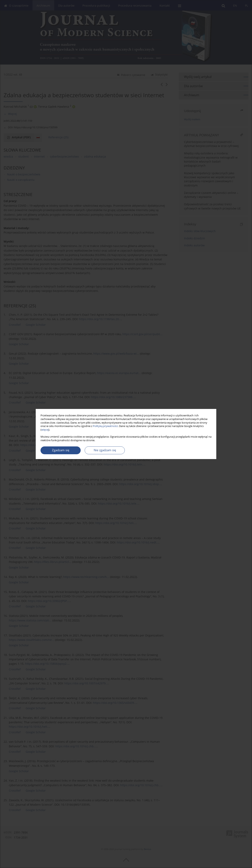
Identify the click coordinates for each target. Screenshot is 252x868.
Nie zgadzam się (105, 450)
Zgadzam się (61, 450)
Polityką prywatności (105, 426)
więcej (45, 430)
